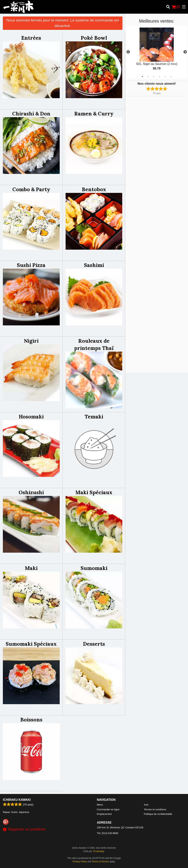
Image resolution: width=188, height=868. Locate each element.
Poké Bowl (94, 38)
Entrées (31, 38)
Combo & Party (31, 189)
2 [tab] (148, 77)
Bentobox (94, 189)
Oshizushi (31, 492)
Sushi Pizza (31, 265)
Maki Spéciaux (94, 492)
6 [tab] (171, 77)
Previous (128, 52)
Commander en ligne (108, 809)
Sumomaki (94, 568)
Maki (31, 568)
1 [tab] (142, 77)
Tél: (108, 833)
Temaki (94, 417)
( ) (176, 7)
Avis (146, 805)
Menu (100, 805)
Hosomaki (31, 417)
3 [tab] (154, 77)
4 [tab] (159, 77)
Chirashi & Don (31, 114)
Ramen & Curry (94, 114)
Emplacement (104, 814)
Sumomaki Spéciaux (31, 644)
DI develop (99, 851)
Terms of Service (100, 862)
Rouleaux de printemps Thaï (94, 344)
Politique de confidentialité (158, 814)
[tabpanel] (157, 52)
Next (185, 52)
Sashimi (94, 265)
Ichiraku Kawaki (17, 800)
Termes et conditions (155, 809)
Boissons (31, 720)
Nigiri (31, 341)
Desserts (94, 644)
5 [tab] (165, 77)
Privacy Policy (80, 862)
